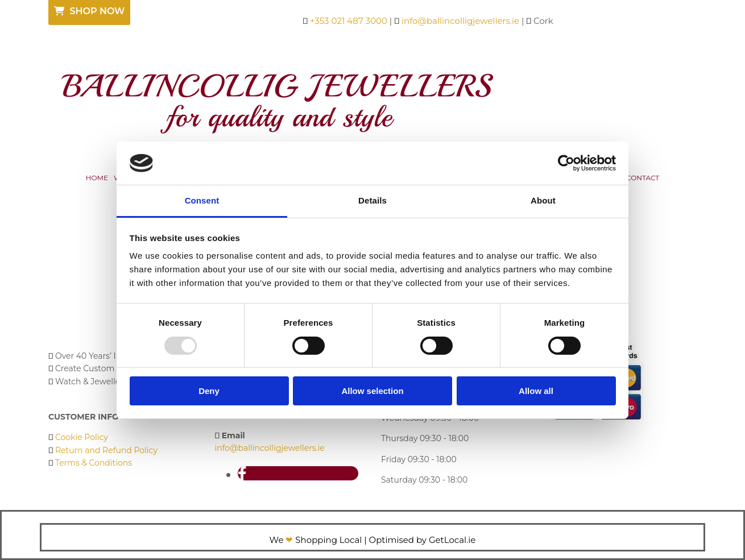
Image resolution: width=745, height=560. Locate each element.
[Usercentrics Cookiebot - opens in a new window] (566, 163)
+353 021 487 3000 (349, 21)
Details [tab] (372, 200)
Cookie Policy (82, 437)
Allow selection (372, 391)
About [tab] (543, 200)
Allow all (536, 391)
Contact (643, 178)
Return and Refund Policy (106, 450)
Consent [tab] (202, 200)
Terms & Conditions (94, 463)
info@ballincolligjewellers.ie (460, 21)
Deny (209, 391)
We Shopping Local (316, 540)
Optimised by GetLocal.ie (423, 540)
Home (97, 178)
